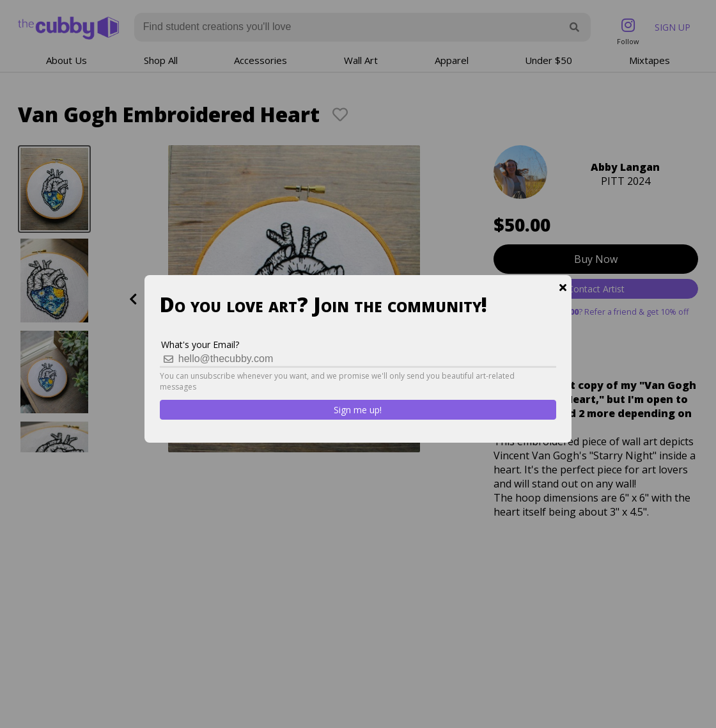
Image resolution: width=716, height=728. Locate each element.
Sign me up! (358, 410)
